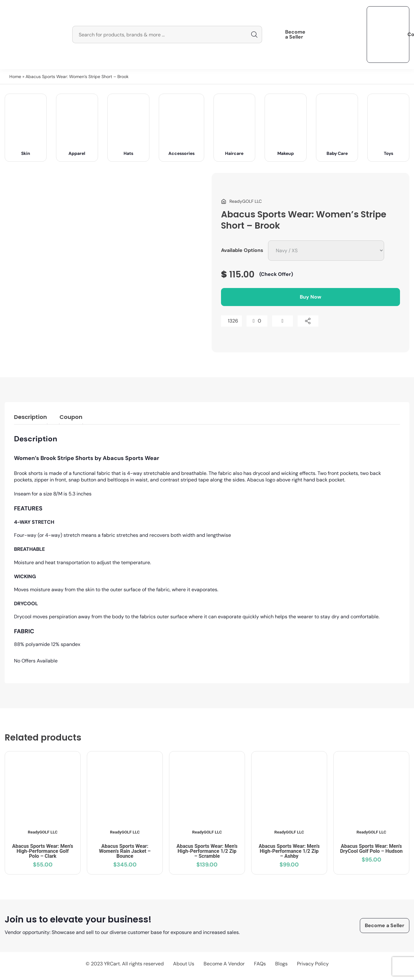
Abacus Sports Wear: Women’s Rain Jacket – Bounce (125, 851)
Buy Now (310, 297)
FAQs (260, 964)
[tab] (31, 418)
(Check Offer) (276, 274)
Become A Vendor (224, 964)
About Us (184, 964)
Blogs (281, 964)
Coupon (71, 417)
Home (15, 77)
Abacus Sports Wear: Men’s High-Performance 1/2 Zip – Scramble (207, 851)
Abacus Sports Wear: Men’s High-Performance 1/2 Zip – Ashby (289, 851)
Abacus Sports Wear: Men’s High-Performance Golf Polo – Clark (43, 851)
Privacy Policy (313, 964)
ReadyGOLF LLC (42, 832)
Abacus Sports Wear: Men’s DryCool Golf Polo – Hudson (371, 849)
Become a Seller (295, 35)
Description (31, 417)
